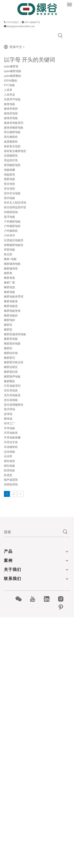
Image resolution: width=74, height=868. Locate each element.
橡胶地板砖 (11, 316)
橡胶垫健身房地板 (15, 334)
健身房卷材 (11, 109)
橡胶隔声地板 (12, 377)
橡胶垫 (8, 330)
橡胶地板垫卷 (12, 311)
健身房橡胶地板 (14, 128)
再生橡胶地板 (12, 132)
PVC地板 (9, 85)
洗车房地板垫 (12, 395)
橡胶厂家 (9, 283)
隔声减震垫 (11, 480)
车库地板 (9, 428)
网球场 (8, 419)
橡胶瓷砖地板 (12, 344)
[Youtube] (35, 599)
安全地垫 (9, 189)
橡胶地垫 (9, 287)
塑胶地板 (9, 179)
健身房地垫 (11, 113)
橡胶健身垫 (11, 269)
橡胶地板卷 (11, 301)
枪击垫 (8, 254)
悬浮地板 (9, 217)
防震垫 (8, 475)
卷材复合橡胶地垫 (15, 151)
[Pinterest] (63, 607)
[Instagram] (63, 599)
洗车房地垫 (11, 391)
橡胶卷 (8, 273)
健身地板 (9, 104)
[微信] (21, 599)
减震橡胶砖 (11, 142)
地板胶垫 (9, 175)
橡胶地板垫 (11, 306)
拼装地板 (9, 250)
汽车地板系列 (12, 386)
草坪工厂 (9, 424)
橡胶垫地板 (11, 339)
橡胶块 (8, 325)
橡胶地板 (9, 292)
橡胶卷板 (9, 278)
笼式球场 (9, 409)
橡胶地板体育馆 (14, 297)
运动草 (8, 456)
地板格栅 (9, 170)
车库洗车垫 (11, 442)
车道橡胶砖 (11, 447)
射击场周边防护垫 (15, 207)
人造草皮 (9, 95)
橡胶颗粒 (9, 381)
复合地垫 (9, 184)
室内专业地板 (12, 193)
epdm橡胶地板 (13, 71)
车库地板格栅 (12, 438)
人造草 (8, 90)
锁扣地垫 (9, 461)
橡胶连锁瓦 (11, 367)
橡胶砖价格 (11, 353)
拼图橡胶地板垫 (14, 245)
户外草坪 (9, 236)
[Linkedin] (49, 599)
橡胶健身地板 (12, 264)
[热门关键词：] (60, 36)
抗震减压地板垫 (14, 240)
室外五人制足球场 (15, 203)
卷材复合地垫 (12, 146)
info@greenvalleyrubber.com (21, 26)
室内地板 (9, 198)
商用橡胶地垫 (12, 165)
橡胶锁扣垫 (11, 372)
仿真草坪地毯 (12, 99)
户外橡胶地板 (12, 222)
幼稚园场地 (11, 212)
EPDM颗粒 (11, 81)
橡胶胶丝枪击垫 (14, 362)
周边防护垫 (11, 160)
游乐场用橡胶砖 (14, 405)
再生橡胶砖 (11, 137)
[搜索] (32, 532)
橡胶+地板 (10, 259)
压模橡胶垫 (11, 156)
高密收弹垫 (11, 485)
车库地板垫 (11, 433)
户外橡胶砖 (11, 231)
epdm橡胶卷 (11, 66)
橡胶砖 (8, 348)
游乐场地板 (11, 400)
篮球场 (8, 414)
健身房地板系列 (14, 123)
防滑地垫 (9, 471)
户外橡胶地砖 (12, 226)
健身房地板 (11, 118)
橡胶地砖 (9, 320)
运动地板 (9, 452)
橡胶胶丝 (9, 358)
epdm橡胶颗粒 (13, 76)
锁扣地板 (9, 466)
